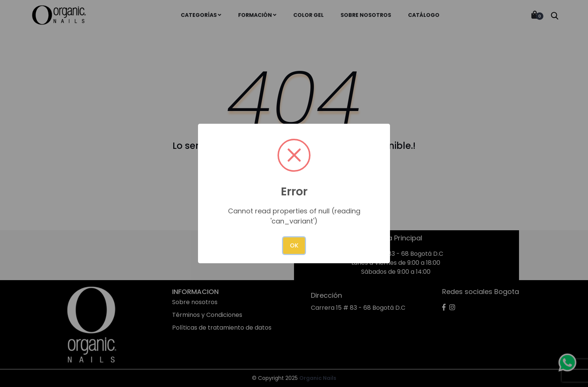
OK (294, 245)
